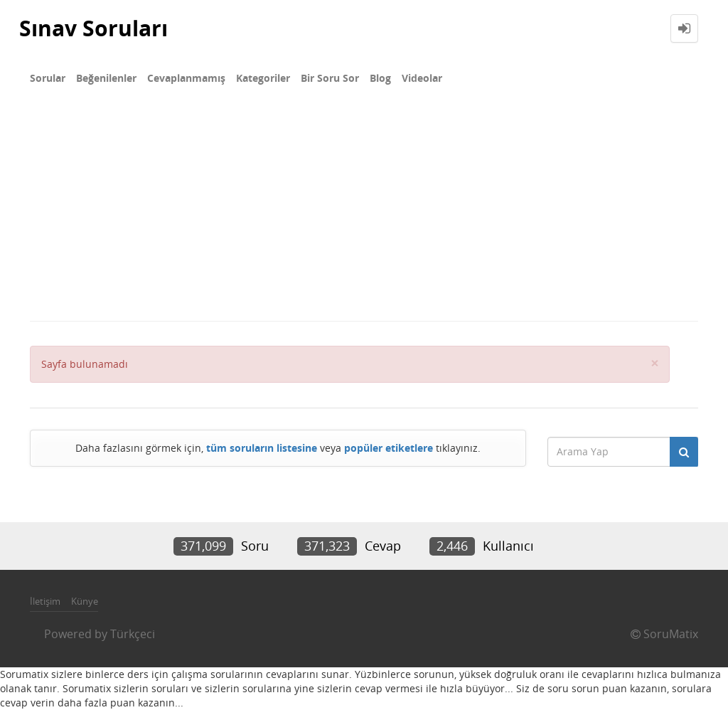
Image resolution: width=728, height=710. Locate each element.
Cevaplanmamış (186, 78)
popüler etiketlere (389, 448)
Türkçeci (133, 634)
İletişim (45, 601)
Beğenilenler (106, 78)
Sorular (48, 78)
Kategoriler (263, 78)
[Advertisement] (364, 213)
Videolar (422, 78)
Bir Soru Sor (330, 78)
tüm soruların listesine (262, 448)
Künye (85, 601)
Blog (380, 78)
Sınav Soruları (93, 28)
